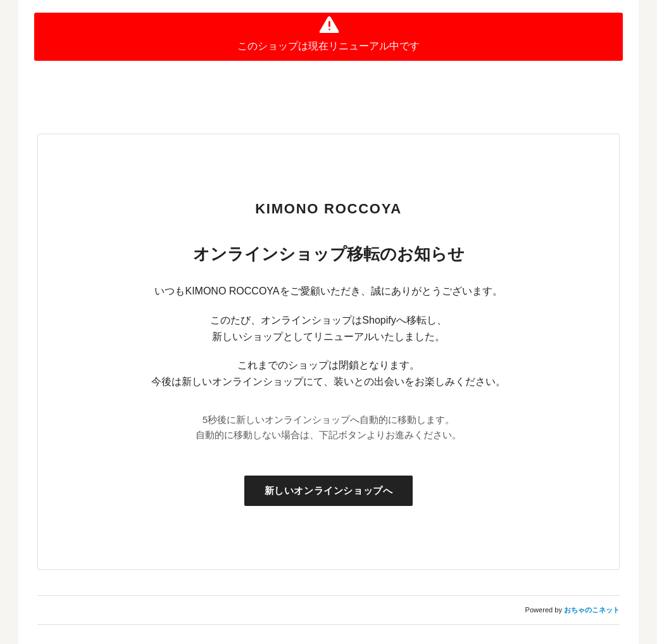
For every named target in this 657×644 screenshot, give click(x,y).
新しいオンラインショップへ (329, 490)
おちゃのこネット (592, 610)
